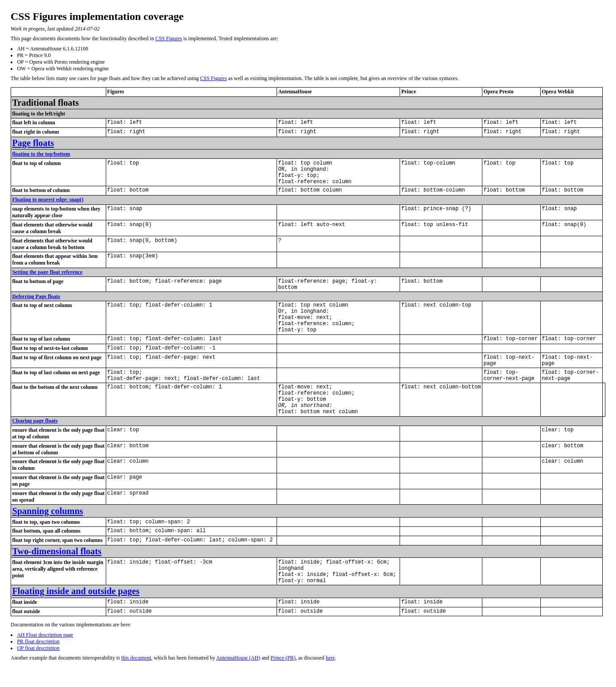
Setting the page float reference (47, 280)
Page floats (33, 145)
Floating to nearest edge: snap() (48, 207)
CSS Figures (169, 38)
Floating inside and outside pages (76, 630)
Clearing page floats (35, 452)
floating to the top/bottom (41, 156)
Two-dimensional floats (57, 585)
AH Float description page (45, 675)
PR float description (38, 682)
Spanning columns (47, 542)
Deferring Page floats (36, 307)
